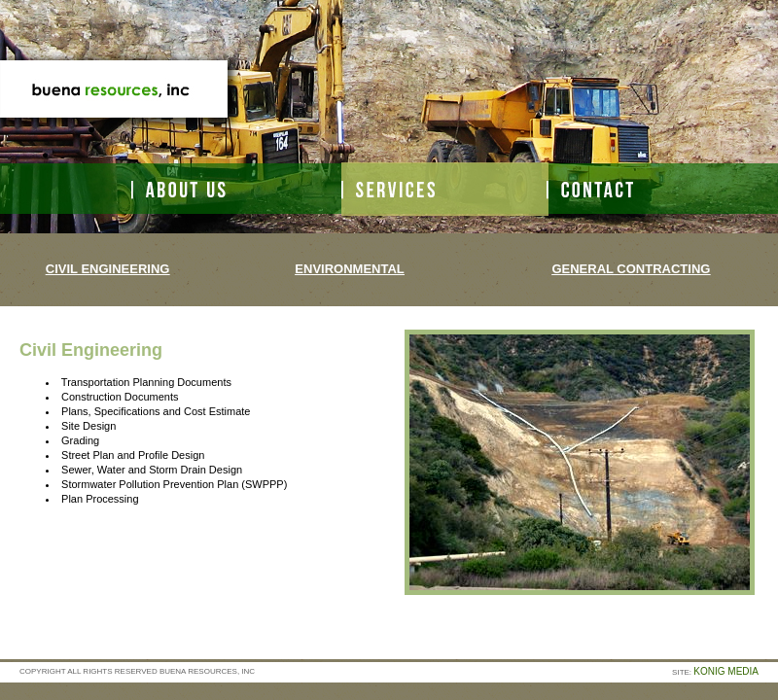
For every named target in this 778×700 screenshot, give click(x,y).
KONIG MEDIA (726, 671)
